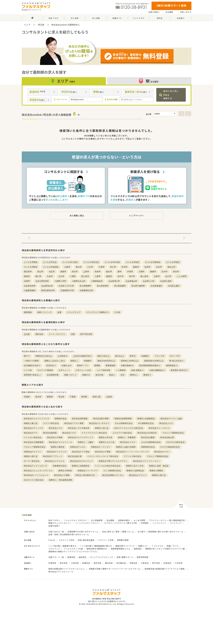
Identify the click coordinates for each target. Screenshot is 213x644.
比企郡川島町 (166, 281)
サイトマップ (176, 523)
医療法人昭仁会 (159, 475)
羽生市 (52, 271)
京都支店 (133, 563)
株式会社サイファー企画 (171, 418)
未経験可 (145, 356)
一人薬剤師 (121, 370)
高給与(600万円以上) (106, 361)
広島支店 (167, 563)
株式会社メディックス (34, 428)
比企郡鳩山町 (47, 286)
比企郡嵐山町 (131, 281)
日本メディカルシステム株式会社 (129, 428)
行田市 (102, 267)
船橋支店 (86, 563)
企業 (59, 312)
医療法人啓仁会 (31, 456)
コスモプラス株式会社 (122, 433)
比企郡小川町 (149, 281)
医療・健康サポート (125, 557)
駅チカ (27, 356)
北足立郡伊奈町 (42, 281)
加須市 (147, 267)
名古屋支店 (121, 563)
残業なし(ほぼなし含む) (55, 361)
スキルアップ (54, 549)
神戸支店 (156, 563)
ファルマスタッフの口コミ (75, 520)
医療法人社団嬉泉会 (81, 466)
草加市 (98, 271)
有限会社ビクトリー (33, 452)
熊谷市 (79, 267)
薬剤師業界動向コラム (121, 549)
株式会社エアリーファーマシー (147, 461)
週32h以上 (120, 356)
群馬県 (50, 397)
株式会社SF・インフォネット (36, 475)
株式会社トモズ (69, 433)
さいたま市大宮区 (70, 262)
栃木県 (38, 397)
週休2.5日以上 (103, 356)
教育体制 (71, 557)
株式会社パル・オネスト (99, 423)
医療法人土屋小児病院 (126, 447)
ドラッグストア (74, 312)
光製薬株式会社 (59, 466)
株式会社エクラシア (138, 475)
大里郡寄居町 (30, 290)
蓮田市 (109, 276)
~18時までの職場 (31, 361)
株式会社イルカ (56, 428)
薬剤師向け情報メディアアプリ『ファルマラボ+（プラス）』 (73, 551)
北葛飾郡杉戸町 (67, 290)
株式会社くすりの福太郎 (79, 428)
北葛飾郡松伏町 (86, 290)
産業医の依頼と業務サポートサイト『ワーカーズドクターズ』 (115, 569)
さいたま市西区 (31, 262)
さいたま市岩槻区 (51, 267)
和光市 (176, 271)
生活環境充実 (53, 375)
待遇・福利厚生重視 (86, 540)
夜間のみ (86, 375)
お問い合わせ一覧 (56, 532)
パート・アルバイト (57, 334)
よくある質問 (139, 520)
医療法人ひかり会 (107, 442)
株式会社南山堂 (167, 437)
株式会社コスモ (166, 423)
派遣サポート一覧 (56, 557)
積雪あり (147, 375)
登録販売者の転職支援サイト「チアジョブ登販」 (165, 569)
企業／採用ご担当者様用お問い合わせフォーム (69, 534)
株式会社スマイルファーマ (61, 442)
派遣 (73, 334)
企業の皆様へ (154, 12)
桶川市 (38, 276)
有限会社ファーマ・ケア (88, 470)
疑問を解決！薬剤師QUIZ (97, 549)
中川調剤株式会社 (146, 423)
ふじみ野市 (182, 276)
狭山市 (40, 271)
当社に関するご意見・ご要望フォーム (118, 532)
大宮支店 (75, 563)
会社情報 (110, 520)
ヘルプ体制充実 (103, 370)
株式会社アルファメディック (81, 437)
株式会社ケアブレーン (53, 456)
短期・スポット (70, 375)
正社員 (27, 334)
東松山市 (171, 267)
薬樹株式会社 (61, 418)
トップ (27, 25)
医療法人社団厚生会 (135, 470)
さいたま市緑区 (31, 267)
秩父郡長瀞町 (120, 286)
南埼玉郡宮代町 (48, 290)
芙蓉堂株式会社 (148, 447)
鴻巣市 (63, 271)
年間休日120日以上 (44, 356)
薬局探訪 (138, 549)
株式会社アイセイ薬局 (74, 423)
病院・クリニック (45, 312)
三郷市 (98, 276)
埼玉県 (41, 25)
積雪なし (134, 375)
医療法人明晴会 (156, 470)
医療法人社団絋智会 (146, 418)
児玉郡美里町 (156, 286)
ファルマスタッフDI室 (73, 549)
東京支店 (97, 563)
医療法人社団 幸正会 (159, 466)
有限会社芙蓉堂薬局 (123, 418)
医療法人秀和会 (65, 470)
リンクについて (159, 523)
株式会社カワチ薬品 (81, 452)
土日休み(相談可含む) (82, 356)
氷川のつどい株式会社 (34, 480)
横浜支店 (109, 563)
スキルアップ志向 (67, 540)
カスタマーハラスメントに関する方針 (121, 523)
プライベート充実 (106, 540)
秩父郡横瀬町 (85, 286)
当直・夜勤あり (137, 370)
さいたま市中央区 (112, 262)
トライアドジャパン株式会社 (94, 433)
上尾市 (86, 271)
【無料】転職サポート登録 (171, 5)
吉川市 (168, 276)
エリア (64, 81)
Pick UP (52, 540)
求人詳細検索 (97, 520)
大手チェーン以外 (83, 370)
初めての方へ (54, 520)
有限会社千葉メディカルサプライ (113, 461)
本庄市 (159, 267)
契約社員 (39, 334)
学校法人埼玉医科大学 (86, 475)
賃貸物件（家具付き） (179, 370)
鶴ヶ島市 (144, 276)
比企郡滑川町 (114, 281)
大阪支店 (145, 563)
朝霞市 (153, 271)
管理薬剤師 (111, 365)
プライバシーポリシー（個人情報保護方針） (167, 520)
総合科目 (100, 375)
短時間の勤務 (123, 540)
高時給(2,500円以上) (130, 361)
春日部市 (28, 271)
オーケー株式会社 (32, 461)
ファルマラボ (157, 546)
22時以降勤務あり (157, 370)
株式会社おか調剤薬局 (34, 442)
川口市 (90, 267)
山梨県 (109, 397)
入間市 (141, 271)
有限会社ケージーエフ (101, 447)
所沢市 (125, 267)
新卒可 (133, 356)
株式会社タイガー (162, 452)
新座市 (27, 276)
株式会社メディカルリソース (61, 572)
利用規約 (145, 523)
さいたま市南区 (173, 262)
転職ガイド (143, 546)
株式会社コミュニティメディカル (38, 470)
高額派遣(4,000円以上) (154, 361)
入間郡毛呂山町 (79, 281)
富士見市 (85, 276)
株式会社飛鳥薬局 (80, 418)
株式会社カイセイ (128, 442)
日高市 (157, 276)
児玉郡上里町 (174, 286)
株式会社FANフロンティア (81, 461)
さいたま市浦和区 (153, 262)
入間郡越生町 (97, 281)
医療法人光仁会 (102, 428)
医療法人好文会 (106, 437)
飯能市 (136, 267)
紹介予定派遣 (86, 334)
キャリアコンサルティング (102, 557)
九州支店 (179, 563)
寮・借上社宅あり (176, 361)
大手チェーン (64, 370)
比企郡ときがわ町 (66, 286)
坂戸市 (120, 276)
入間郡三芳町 (60, 281)
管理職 (97, 365)
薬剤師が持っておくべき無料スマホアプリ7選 (165, 549)
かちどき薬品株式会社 (170, 447)
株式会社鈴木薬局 (101, 418)
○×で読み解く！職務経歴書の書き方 (96, 546)
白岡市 (27, 281)
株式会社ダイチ (31, 433)
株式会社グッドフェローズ (35, 466)
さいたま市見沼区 (91, 262)
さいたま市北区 (50, 262)
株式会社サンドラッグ (57, 452)
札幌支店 (52, 563)
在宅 (123, 375)
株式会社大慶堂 (148, 437)
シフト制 (28, 370)
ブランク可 (159, 356)
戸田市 (130, 271)
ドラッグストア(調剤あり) (97, 312)
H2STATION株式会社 (175, 442)
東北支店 (64, 563)
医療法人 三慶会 (86, 442)
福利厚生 (83, 557)
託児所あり (51, 365)
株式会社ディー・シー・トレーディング (132, 452)
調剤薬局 (28, 312)
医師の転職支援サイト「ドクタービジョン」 (67, 569)
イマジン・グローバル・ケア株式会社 (103, 456)
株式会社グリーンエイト (159, 428)
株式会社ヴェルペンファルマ (37, 418)
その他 (117, 312)
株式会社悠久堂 (75, 456)
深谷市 (75, 271)
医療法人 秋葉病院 (127, 437)
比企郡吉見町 (30, 286)
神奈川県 (97, 397)
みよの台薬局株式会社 (151, 442)
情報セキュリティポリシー (60, 523)
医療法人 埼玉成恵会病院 (61, 480)
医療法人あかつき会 (135, 466)
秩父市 (113, 267)
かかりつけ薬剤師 (45, 370)
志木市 (164, 271)
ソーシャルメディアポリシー (88, 523)
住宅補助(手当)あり (32, 365)
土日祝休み (63, 356)
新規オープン (83, 365)
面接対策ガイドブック (125, 546)
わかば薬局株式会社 (124, 423)
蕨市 (120, 271)
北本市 (61, 276)
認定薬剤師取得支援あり (150, 365)
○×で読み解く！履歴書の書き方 (62, 546)
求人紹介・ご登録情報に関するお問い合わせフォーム (160, 532)
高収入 (112, 375)
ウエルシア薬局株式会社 (173, 433)
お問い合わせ (186, 12)
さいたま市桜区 (133, 262)
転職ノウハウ (173, 546)
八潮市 (73, 276)
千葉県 (73, 397)
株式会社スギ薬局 (55, 437)
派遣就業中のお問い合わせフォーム (83, 532)
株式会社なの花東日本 (147, 433)
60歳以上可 (67, 365)
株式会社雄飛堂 (50, 433)
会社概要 (169, 12)
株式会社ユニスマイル (55, 461)
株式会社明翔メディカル (113, 475)
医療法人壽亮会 (58, 447)
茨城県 (27, 397)
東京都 (84, 397)
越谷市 (109, 271)
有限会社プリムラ (78, 447)
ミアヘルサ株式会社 (132, 456)
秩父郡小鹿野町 (138, 286)
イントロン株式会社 (33, 437)
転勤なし (74, 361)
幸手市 (132, 276)
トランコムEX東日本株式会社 (108, 466)
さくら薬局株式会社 (112, 470)
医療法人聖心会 (31, 423)
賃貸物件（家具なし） (33, 375)
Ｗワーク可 (175, 356)
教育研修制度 (143, 557)
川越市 (67, 267)
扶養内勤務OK (127, 365)
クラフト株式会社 (51, 423)
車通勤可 (88, 361)
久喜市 (50, 276)
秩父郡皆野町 (103, 286)
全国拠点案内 (124, 520)
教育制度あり (172, 365)
